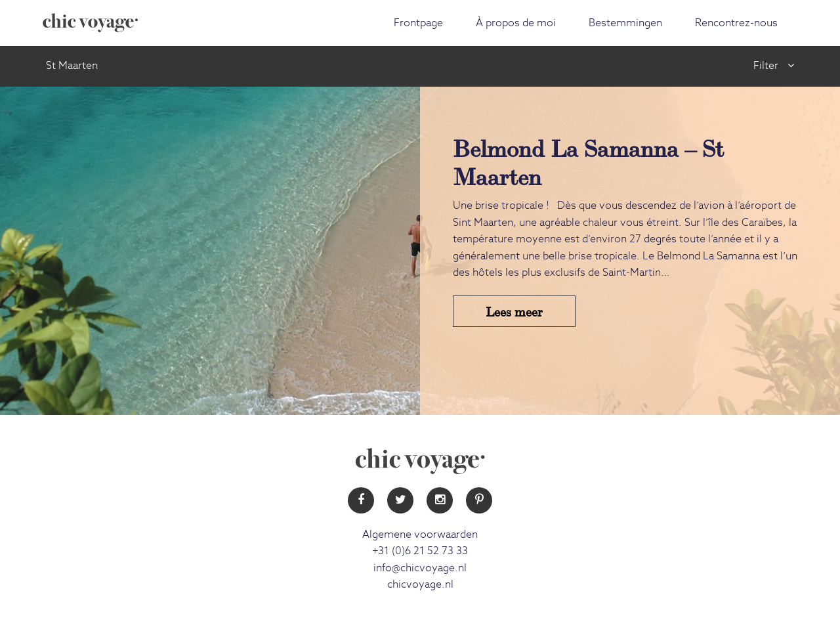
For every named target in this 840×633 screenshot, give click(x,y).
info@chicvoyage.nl (420, 568)
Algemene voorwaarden (420, 535)
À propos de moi (516, 23)
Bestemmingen (625, 23)
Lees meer (514, 311)
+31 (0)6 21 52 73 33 (420, 551)
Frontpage (418, 23)
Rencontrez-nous (736, 23)
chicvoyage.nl (420, 584)
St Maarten (72, 66)
